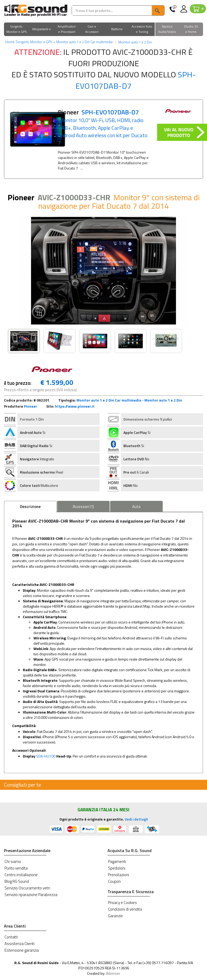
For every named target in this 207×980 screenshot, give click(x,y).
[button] (17, 30)
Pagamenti (117, 861)
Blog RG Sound (17, 881)
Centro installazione (21, 875)
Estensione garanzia (22, 950)
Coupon (114, 881)
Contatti (11, 937)
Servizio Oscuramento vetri (27, 888)
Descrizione (30, 507)
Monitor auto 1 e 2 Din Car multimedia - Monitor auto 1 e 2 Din (129, 400)
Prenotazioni (118, 875)
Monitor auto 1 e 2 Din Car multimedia (83, 42)
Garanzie (115, 916)
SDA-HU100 (46, 756)
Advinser (113, 973)
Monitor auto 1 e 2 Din (135, 42)
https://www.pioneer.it (75, 406)
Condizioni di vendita (125, 909)
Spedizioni (117, 868)
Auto (136, 507)
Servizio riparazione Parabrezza (31, 895)
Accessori (83, 507)
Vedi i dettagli (136, 819)
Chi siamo (13, 861)
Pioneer (31, 406)
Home (10, 42)
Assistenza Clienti (20, 944)
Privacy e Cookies (122, 903)
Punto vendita (16, 868)
